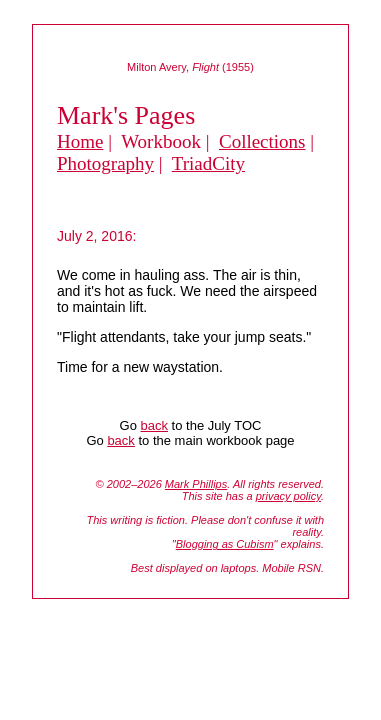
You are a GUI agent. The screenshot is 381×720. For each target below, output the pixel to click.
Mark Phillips (196, 484)
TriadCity (208, 163)
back (154, 425)
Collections (262, 141)
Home (80, 141)
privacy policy (288, 496)
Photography (105, 163)
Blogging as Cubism (225, 544)
